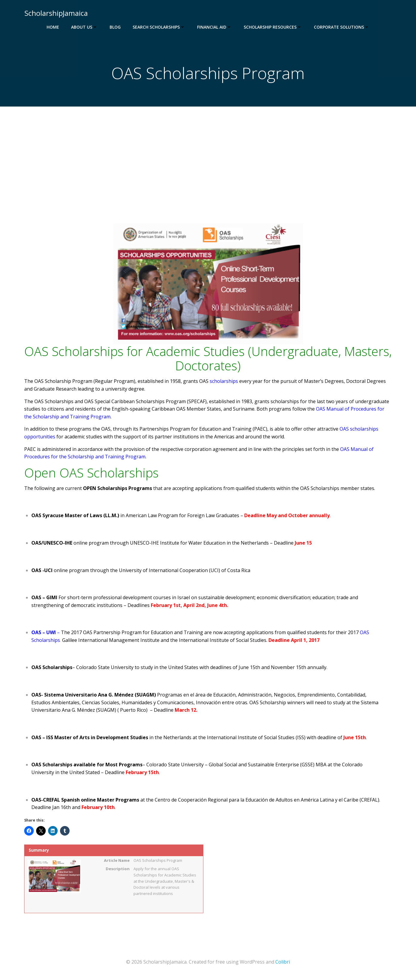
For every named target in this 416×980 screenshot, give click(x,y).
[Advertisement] (208, 152)
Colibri (283, 962)
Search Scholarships (159, 27)
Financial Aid (214, 27)
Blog (115, 27)
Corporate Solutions (342, 27)
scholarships (224, 382)
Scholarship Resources (273, 27)
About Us (84, 27)
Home (53, 27)
